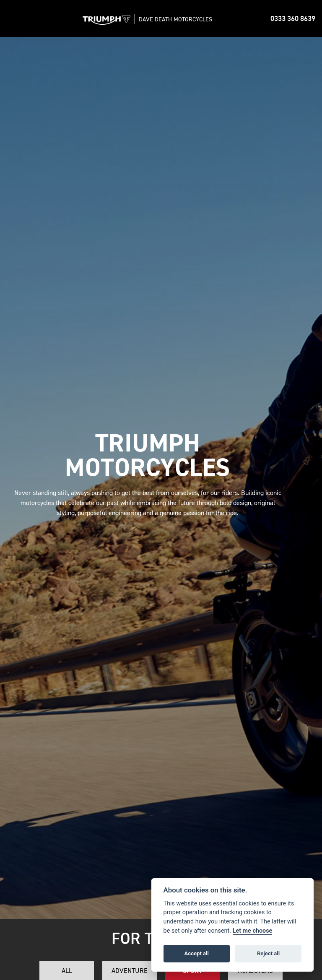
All (67, 971)
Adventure (130, 971)
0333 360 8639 (293, 18)
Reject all (268, 953)
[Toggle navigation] (15, 19)
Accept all (197, 953)
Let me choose (253, 931)
